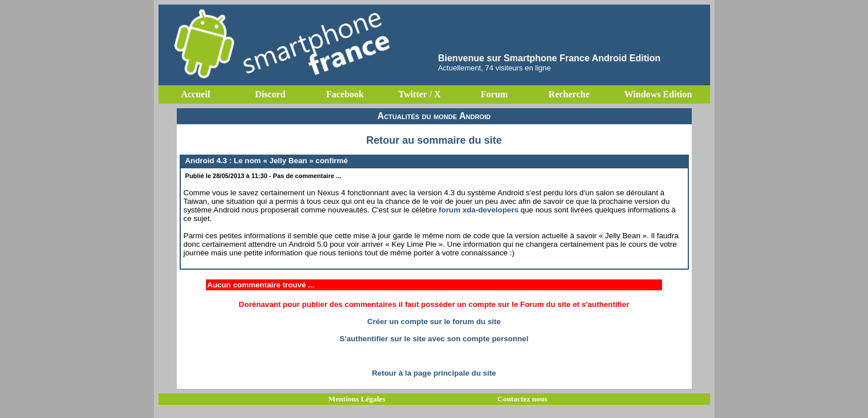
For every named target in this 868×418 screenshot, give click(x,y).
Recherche (569, 94)
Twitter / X (419, 94)
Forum (494, 94)
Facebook (345, 94)
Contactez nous (522, 399)
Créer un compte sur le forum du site (434, 322)
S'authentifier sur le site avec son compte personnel (434, 339)
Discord (270, 94)
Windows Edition (658, 94)
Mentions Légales (357, 399)
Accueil (195, 94)
